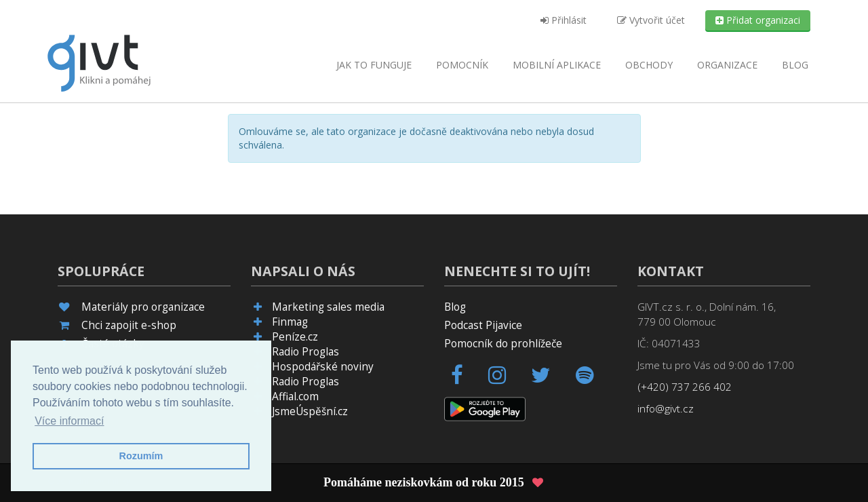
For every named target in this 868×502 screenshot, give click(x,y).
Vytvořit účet (651, 20)
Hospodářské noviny (323, 367)
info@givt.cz (666, 409)
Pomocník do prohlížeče (503, 344)
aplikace (557, 65)
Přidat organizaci (758, 20)
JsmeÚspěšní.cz (310, 411)
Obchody (649, 65)
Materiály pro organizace (143, 307)
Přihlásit (564, 20)
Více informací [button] (69, 421)
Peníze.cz (295, 337)
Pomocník (462, 65)
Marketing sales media (328, 307)
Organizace (727, 65)
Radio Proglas (305, 352)
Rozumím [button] (141, 456)
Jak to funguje (374, 65)
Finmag (290, 322)
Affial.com (295, 397)
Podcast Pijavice (483, 325)
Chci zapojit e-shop (129, 325)
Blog (795, 65)
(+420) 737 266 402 (685, 387)
